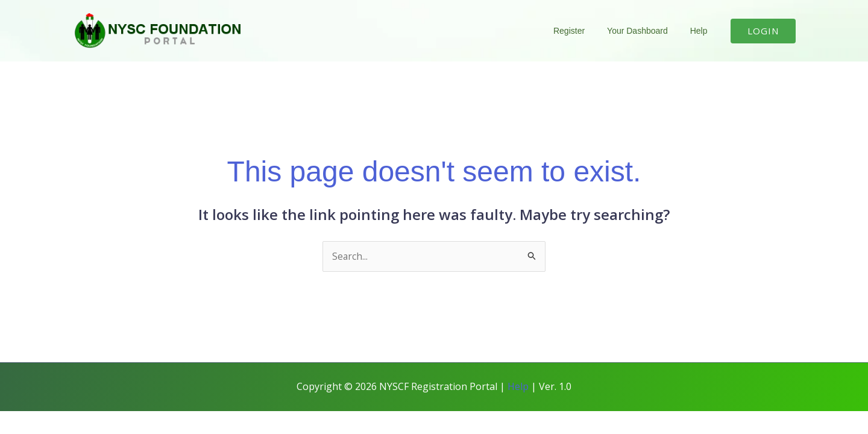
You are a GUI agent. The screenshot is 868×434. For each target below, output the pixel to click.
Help (701, 31)
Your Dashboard (646, 31)
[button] (763, 31)
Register (582, 31)
